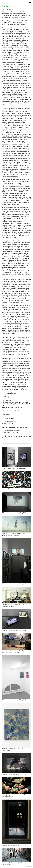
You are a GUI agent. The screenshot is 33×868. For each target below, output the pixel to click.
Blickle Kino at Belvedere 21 (11, 411)
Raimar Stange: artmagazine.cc (9, 423)
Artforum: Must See (8, 418)
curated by (6, 397)
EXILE (4, 3)
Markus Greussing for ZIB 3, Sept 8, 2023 (15, 427)
